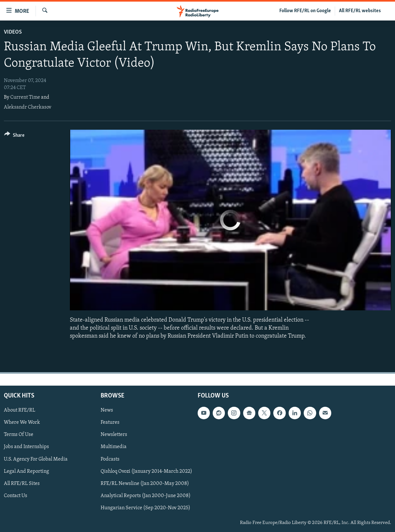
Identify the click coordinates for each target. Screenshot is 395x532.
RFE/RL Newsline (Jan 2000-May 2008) (145, 483)
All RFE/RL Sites (22, 483)
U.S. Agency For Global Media (36, 459)
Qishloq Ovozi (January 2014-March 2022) (146, 471)
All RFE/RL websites (360, 11)
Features (110, 422)
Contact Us (16, 495)
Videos (13, 32)
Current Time (25, 97)
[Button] (14, 136)
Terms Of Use (19, 435)
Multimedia (114, 447)
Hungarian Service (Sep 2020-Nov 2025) (145, 508)
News (107, 410)
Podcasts (110, 459)
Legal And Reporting (26, 471)
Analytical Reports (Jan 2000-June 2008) (146, 495)
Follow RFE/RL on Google (305, 11)
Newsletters (114, 435)
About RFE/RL (20, 410)
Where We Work (22, 422)
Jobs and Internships (26, 447)
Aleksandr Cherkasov (28, 107)
